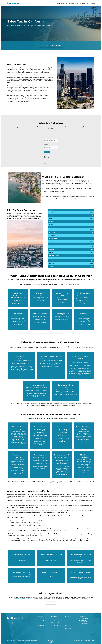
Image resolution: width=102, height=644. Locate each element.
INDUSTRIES (71, 4)
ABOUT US (78, 4)
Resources (47, 51)
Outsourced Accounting (41, 621)
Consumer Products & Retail (56, 631)
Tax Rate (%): (46, 145)
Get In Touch (82, 617)
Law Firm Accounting (57, 621)
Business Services (56, 619)
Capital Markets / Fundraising (42, 625)
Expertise (40, 617)
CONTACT (92, 4)
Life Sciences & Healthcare (55, 623)
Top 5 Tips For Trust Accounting (70, 628)
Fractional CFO (41, 619)
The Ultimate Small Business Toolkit (70, 625)
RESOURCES (85, 4)
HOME (58, 4)
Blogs (66, 619)
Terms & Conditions (51, 642)
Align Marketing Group (88, 641)
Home (42, 51)
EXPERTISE (64, 4)
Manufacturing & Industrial (56, 626)
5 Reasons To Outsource (68, 621)
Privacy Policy (51, 641)
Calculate (47, 152)
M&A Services (41, 627)
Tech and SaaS (55, 629)
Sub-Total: (46, 138)
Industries (54, 617)
